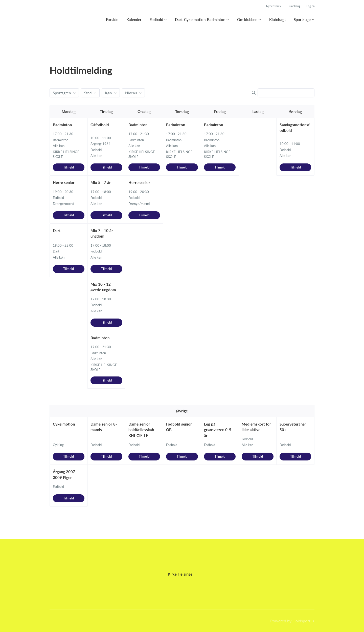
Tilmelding (294, 6)
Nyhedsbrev (274, 6)
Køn (108, 93)
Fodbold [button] (156, 19)
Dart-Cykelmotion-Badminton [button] (200, 19)
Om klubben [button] (247, 19)
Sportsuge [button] (302, 19)
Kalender (134, 19)
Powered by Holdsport (290, 621)
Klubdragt (277, 19)
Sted (88, 93)
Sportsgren (62, 93)
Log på (310, 6)
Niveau (131, 93)
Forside (112, 19)
